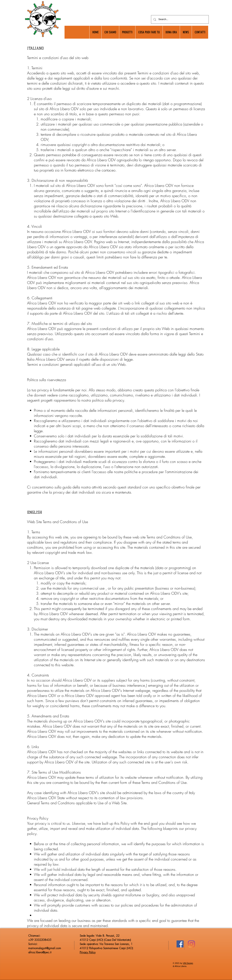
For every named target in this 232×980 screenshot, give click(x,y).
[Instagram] (191, 944)
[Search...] (179, 19)
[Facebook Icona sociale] (180, 944)
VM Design (188, 963)
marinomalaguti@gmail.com (45, 948)
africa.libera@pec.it (40, 952)
